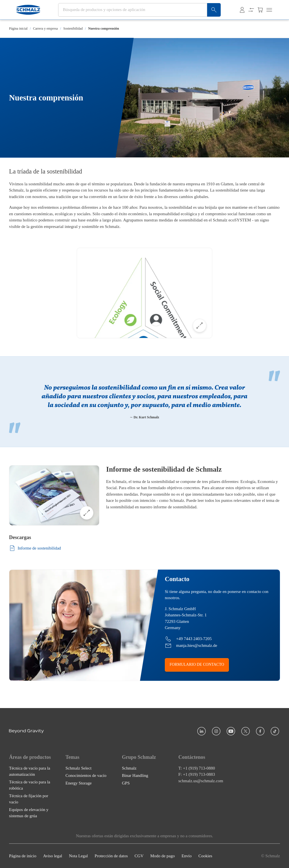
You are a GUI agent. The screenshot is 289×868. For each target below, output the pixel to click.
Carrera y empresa (45, 28)
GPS (126, 783)
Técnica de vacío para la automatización (30, 771)
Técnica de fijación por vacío (29, 799)
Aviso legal (53, 856)
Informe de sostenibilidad (35, 548)
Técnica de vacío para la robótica (30, 785)
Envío (187, 856)
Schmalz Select (78, 768)
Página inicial (18, 28)
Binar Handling (135, 775)
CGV (139, 856)
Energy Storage (79, 783)
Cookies (205, 856)
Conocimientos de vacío (86, 775)
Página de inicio (23, 856)
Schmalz (129, 768)
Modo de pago (162, 856)
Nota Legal (78, 856)
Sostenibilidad (73, 28)
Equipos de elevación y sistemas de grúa (29, 813)
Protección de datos (111, 856)
